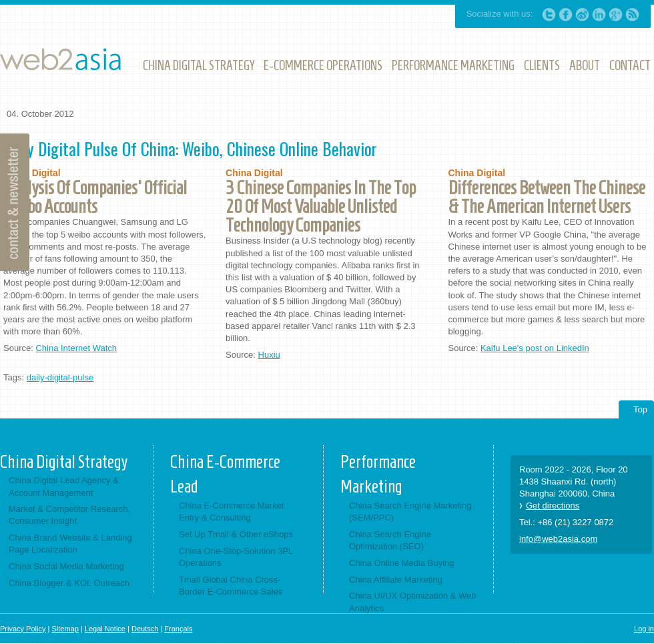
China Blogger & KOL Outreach (69, 583)
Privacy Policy (23, 629)
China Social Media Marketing (66, 566)
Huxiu (269, 355)
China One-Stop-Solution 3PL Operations (236, 557)
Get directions (553, 506)
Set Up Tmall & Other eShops (236, 534)
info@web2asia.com (558, 539)
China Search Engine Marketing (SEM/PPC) (410, 512)
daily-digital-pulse (60, 377)
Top (640, 409)
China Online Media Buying (402, 563)
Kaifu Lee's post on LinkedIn (535, 348)
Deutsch (145, 629)
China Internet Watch (76, 348)
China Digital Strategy (64, 462)
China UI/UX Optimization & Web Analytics (413, 602)
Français (178, 629)
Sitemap (65, 629)
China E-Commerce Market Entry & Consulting (232, 512)
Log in (644, 629)
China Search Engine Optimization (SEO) (390, 540)
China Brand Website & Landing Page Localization (70, 544)
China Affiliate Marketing (396, 580)
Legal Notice (105, 629)
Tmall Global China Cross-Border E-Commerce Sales (231, 586)
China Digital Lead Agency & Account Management (64, 486)
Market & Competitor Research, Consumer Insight (69, 515)
